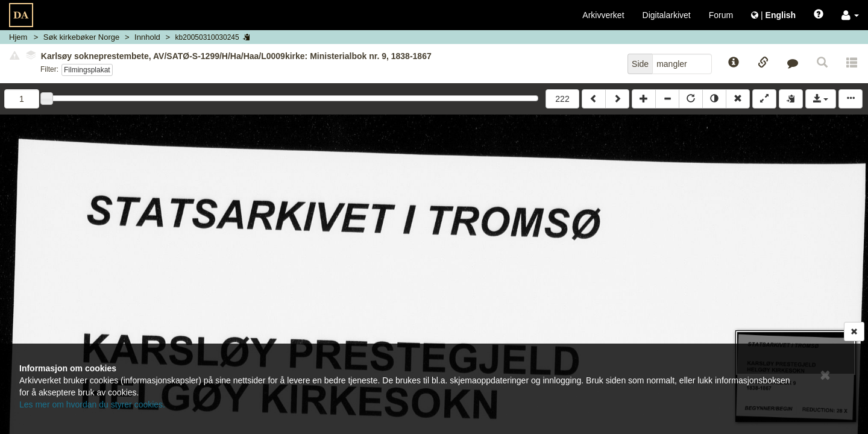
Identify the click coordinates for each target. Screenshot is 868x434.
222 (562, 99)
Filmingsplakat (87, 70)
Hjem (18, 37)
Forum (721, 15)
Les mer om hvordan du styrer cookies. (92, 404)
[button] (850, 15)
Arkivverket (603, 15)
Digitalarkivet (667, 15)
